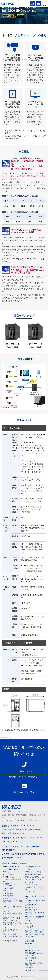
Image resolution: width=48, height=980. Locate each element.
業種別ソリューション (33, 950)
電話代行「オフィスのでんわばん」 (12, 880)
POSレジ (28, 924)
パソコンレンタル (31, 885)
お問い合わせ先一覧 (24, 792)
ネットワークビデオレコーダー (12, 938)
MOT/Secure (8, 927)
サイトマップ (18, 857)
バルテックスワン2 (10, 934)
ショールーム (19, 833)
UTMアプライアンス (10, 941)
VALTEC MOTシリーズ (11, 867)
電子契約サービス (9, 898)
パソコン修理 (30, 882)
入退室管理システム (32, 905)
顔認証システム (31, 907)
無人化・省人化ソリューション (35, 897)
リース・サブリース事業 (10, 842)
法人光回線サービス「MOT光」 (13, 902)
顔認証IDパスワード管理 (12, 918)
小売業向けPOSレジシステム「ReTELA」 (35, 935)
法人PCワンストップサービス (35, 888)
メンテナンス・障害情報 (10, 830)
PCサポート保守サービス (34, 875)
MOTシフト (7, 891)
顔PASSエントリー (32, 910)
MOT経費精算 (8, 893)
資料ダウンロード (19, 863)
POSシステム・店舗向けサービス (35, 918)
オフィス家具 (30, 941)
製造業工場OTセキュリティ (35, 953)
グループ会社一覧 (8, 833)
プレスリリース (29, 826)
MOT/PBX (7, 872)
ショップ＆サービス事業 (34, 838)
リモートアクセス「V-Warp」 (11, 931)
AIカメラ (6, 911)
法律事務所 (29, 968)
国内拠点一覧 (29, 830)
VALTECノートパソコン (34, 872)
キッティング (30, 892)
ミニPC (28, 869)
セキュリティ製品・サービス (12, 908)
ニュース (20, 826)
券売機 (28, 921)
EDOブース (29, 944)
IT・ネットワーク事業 (17, 838)
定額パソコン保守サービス (35, 877)
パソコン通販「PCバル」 (34, 880)
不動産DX (29, 961)
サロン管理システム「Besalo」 (32, 927)
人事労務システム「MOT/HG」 (9, 885)
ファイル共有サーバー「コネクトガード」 (12, 924)
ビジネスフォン (9, 875)
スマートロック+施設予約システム (35, 901)
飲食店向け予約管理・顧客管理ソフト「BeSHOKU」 (35, 931)
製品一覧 (6, 863)
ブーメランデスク (31, 946)
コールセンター (31, 970)
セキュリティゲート (10, 920)
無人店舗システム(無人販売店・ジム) (35, 913)
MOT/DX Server (9, 877)
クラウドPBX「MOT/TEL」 (13, 869)
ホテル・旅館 (30, 956)
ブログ (22, 830)
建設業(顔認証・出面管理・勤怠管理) (35, 964)
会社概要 (13, 826)
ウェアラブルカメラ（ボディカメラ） (12, 915)
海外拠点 (38, 830)
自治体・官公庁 (31, 958)
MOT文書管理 (8, 896)
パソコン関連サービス (33, 867)
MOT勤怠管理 (8, 888)
